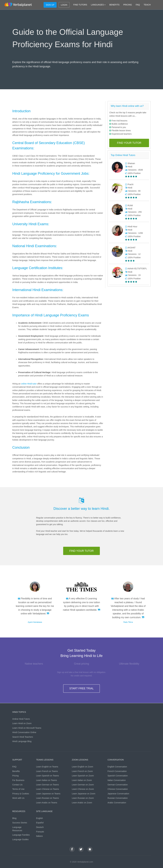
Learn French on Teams (47, 771)
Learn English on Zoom (83, 767)
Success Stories (20, 823)
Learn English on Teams (47, 767)
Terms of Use (18, 789)
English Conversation (117, 767)
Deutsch (40, 827)
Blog (14, 818)
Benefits (16, 771)
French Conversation (117, 771)
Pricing (16, 776)
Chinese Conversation (118, 789)
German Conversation (118, 785)
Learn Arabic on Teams (47, 803)
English (39, 818)
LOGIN (64, 5)
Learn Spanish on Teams (47, 776)
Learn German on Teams (47, 785)
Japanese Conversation (118, 794)
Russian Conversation (118, 798)
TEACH (147, 5)
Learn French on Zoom (82, 771)
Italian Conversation (117, 780)
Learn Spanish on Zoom (83, 776)
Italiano (39, 836)
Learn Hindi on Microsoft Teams (27, 728)
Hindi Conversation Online (24, 732)
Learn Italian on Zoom (82, 780)
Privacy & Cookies (21, 794)
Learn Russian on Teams (47, 798)
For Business (18, 780)
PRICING (128, 5)
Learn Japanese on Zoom (84, 794)
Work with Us (18, 798)
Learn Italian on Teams (46, 780)
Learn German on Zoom (83, 785)
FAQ (138, 5)
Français (40, 832)
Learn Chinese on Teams (47, 789)
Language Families (21, 835)
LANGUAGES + (98, 5)
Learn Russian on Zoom (83, 798)
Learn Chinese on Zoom (83, 789)
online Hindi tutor (29, 384)
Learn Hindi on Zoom (22, 723)
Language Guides (21, 839)
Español (40, 823)
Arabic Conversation (117, 803)
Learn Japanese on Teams (48, 794)
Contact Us (17, 785)
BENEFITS (114, 5)
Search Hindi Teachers (23, 737)
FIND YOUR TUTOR (129, 143)
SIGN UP (50, 5)
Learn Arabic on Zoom (82, 803)
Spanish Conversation (118, 776)
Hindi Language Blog (22, 741)
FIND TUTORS (80, 5)
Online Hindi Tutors (21, 719)
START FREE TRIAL (82, 688)
